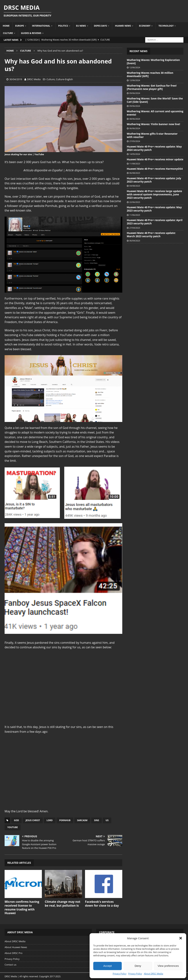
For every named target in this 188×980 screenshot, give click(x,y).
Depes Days (101, 26)
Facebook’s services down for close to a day (102, 904)
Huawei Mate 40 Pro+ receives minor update (155, 159)
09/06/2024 (135, 93)
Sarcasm (82, 820)
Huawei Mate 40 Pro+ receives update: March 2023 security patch (151, 235)
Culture (8, 33)
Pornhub (65, 820)
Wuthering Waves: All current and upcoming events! (155, 113)
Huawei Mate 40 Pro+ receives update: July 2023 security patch (154, 180)
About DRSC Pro (13, 953)
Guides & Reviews (31, 33)
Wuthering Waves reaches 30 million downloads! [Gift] (150, 74)
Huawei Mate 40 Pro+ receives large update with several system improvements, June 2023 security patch (154, 194)
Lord (50, 820)
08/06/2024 (135, 119)
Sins (96, 820)
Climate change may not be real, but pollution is (63, 904)
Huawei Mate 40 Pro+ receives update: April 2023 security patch (155, 222)
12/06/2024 (135, 67)
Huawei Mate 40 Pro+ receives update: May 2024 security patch (154, 148)
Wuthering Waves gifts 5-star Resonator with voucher (152, 135)
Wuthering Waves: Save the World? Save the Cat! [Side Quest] (155, 100)
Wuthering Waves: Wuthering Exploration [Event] (153, 62)
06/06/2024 (135, 128)
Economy (145, 26)
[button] (181, 938)
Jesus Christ (33, 820)
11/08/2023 (135, 164)
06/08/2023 (135, 173)
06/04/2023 (135, 241)
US (107, 820)
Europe (20, 26)
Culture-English (64, 79)
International (41, 26)
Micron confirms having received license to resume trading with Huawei (22, 907)
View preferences (168, 966)
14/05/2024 (135, 154)
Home (6, 26)
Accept (108, 966)
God (16, 820)
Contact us (10, 965)
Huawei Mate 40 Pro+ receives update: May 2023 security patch (154, 209)
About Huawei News (16, 947)
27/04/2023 (135, 228)
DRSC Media (34, 79)
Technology (166, 26)
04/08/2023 (135, 186)
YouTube (13, 827)
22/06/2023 (135, 202)
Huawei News (123, 26)
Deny (138, 966)
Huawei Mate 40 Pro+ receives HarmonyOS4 (155, 169)
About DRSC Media (154, 974)
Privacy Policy (120, 974)
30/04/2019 (16, 79)
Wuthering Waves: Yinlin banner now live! (153, 124)
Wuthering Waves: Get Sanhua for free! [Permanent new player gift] (152, 87)
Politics (63, 26)
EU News (81, 26)
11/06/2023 (135, 215)
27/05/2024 (135, 141)
